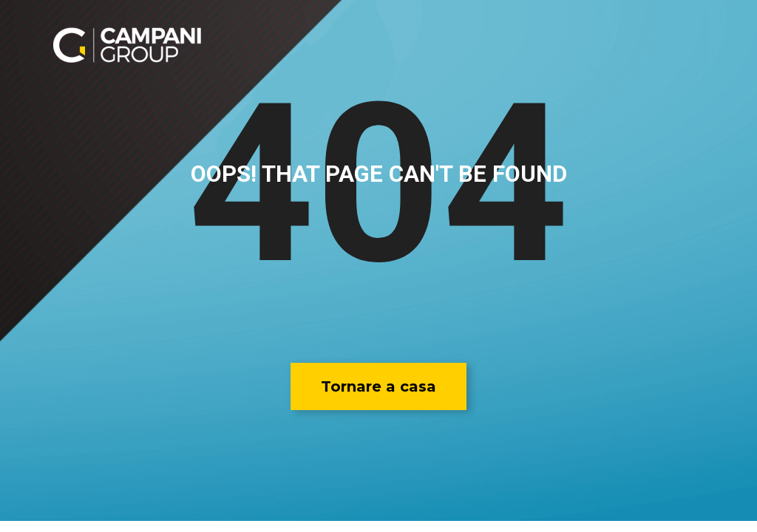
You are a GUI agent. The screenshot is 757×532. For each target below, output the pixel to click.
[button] (378, 386)
